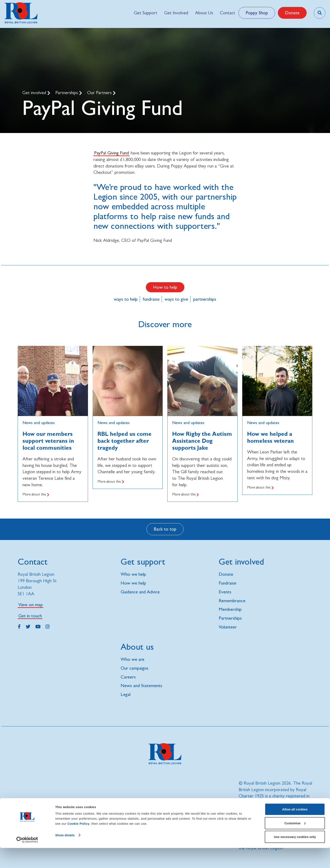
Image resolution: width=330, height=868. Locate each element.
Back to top (165, 529)
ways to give (176, 299)
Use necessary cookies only (295, 857)
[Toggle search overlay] (320, 13)
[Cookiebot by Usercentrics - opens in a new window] (27, 860)
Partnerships (67, 93)
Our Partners (100, 93)
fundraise (151, 299)
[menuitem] (145, 13)
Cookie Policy (78, 844)
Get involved (35, 93)
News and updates (39, 423)
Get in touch (30, 616)
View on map (31, 605)
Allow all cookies (295, 829)
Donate (292, 13)
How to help (165, 287)
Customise (295, 843)
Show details (65, 855)
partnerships (205, 299)
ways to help (126, 299)
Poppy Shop (257, 13)
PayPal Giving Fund (111, 153)
